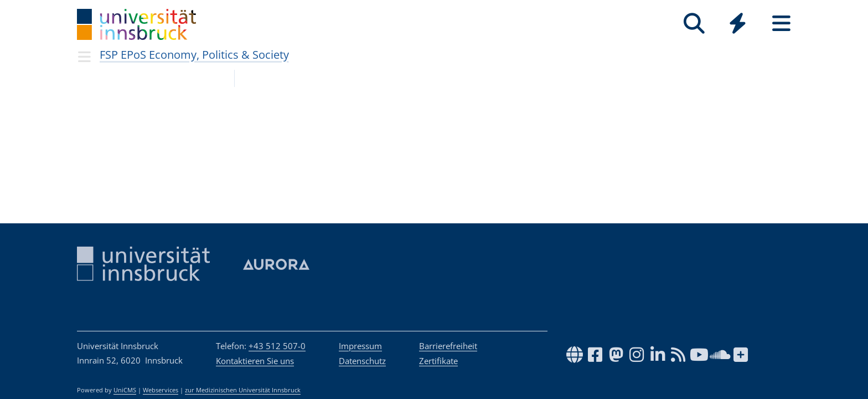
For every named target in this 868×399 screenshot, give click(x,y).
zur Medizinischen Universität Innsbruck (243, 390)
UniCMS (125, 390)
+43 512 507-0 (277, 346)
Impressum (360, 346)
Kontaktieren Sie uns (255, 361)
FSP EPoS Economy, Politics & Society (194, 55)
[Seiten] (781, 24)
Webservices (161, 390)
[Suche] (694, 24)
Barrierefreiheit (448, 346)
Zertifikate (438, 361)
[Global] (738, 25)
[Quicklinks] (738, 24)
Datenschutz (362, 361)
